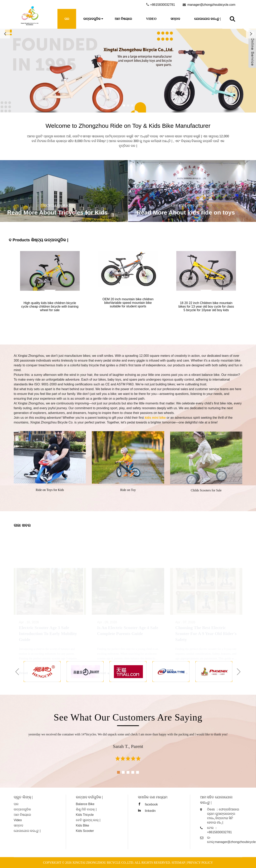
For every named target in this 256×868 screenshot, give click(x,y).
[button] (17, 672)
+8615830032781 (220, 832)
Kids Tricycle (85, 815)
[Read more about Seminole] (128, 71)
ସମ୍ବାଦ (175, 19)
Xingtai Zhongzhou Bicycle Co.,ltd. (103, 863)
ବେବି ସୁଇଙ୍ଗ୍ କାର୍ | (88, 820)
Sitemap (178, 863)
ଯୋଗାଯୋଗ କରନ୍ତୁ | (208, 19)
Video (151, 19)
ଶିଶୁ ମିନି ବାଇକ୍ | (86, 809)
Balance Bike (85, 804)
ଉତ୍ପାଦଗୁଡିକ (92, 19)
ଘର (67, 19)
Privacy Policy (200, 863)
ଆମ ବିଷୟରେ (123, 19)
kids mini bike (155, 418)
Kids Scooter (85, 831)
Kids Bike (83, 825)
